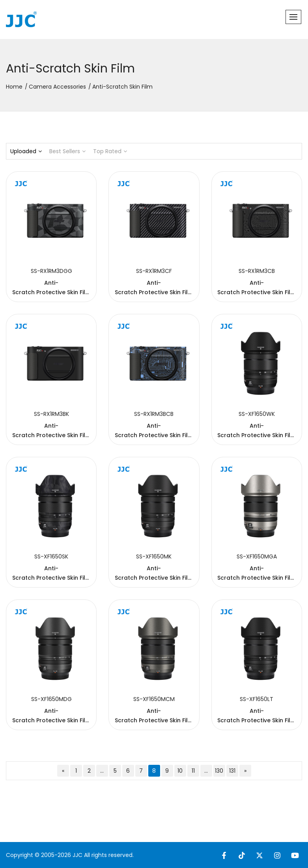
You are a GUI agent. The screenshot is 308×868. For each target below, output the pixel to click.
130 (219, 771)
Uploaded (26, 151)
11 (193, 771)
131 (232, 771)
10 (180, 771)
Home (14, 87)
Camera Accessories (57, 87)
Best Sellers (67, 151)
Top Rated (110, 151)
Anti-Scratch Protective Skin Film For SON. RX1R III (51, 292)
